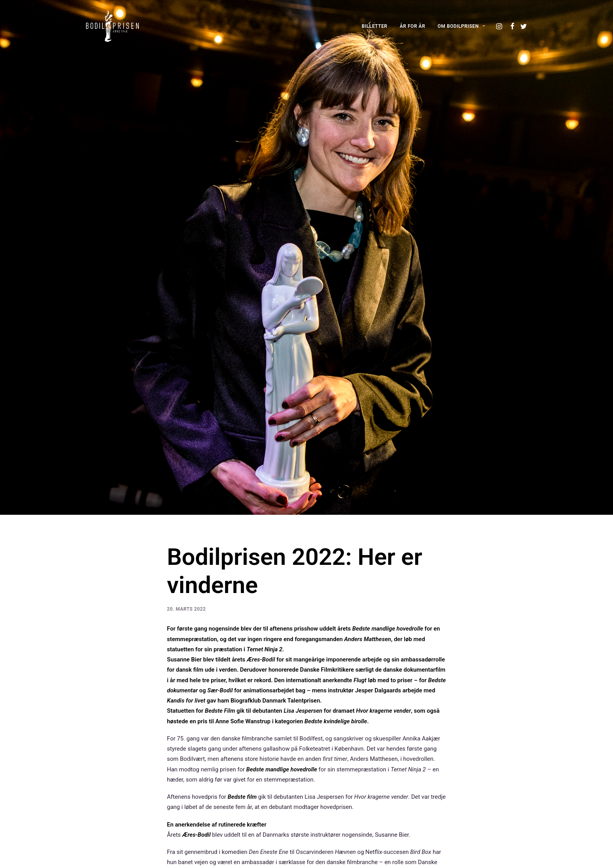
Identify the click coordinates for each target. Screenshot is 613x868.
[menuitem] (375, 26)
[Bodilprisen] (112, 26)
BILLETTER (375, 26)
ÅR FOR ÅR (413, 26)
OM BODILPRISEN (461, 26)
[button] (500, 26)
